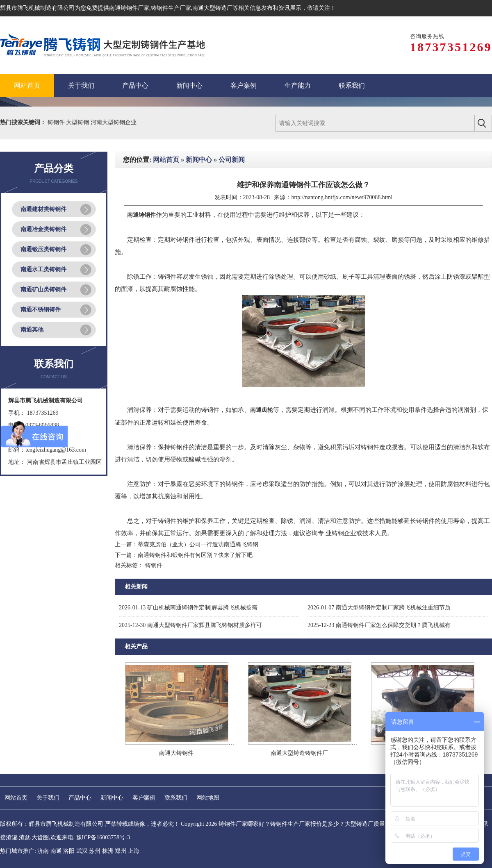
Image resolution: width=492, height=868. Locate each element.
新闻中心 (199, 160)
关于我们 (48, 798)
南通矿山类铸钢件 (43, 290)
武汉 (82, 851)
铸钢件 (57, 122)
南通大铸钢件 (176, 753)
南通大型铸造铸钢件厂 (299, 753)
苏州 (95, 851)
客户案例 (144, 798)
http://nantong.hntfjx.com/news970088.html (342, 197)
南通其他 (32, 330)
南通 (56, 851)
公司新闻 (232, 160)
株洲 (108, 851)
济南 (43, 851)
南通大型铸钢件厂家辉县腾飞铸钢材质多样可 (190, 625)
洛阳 (69, 851)
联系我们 (176, 798)
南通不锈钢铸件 (41, 310)
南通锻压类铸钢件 (43, 249)
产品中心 (80, 798)
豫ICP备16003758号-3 (103, 837)
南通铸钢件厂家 (129, 8)
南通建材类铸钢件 (43, 209)
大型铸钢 (78, 122)
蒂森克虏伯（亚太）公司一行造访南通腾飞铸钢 (198, 544)
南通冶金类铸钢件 (43, 229)
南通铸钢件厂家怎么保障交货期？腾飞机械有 (379, 625)
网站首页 (166, 160)
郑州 (121, 851)
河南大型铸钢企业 (114, 122)
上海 (134, 851)
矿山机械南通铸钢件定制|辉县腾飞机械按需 (188, 608)
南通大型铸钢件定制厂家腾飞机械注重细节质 (379, 608)
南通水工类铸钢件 (43, 269)
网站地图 (208, 798)
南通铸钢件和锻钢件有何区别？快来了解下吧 (195, 555)
